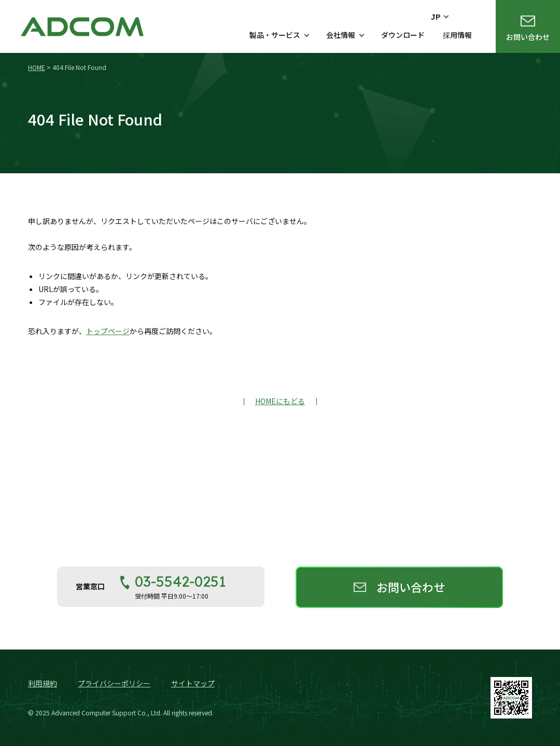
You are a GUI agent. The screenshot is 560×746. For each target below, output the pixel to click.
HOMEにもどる (280, 401)
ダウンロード (403, 35)
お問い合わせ (528, 37)
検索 (467, 17)
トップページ (108, 331)
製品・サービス (275, 35)
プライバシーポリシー (114, 683)
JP (436, 17)
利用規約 (43, 683)
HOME (37, 67)
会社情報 (341, 35)
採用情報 (457, 35)
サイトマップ (193, 683)
